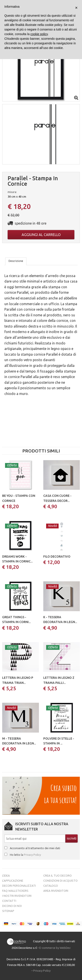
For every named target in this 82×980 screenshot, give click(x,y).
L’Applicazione (13, 881)
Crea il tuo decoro (58, 876)
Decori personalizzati (19, 886)
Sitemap (8, 911)
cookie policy (39, 34)
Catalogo (51, 886)
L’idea (6, 876)
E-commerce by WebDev (55, 948)
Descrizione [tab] (16, 261)
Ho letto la (25, 855)
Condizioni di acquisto (60, 881)
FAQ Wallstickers (15, 891)
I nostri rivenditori (17, 896)
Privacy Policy (32, 855)
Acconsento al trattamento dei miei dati (35, 848)
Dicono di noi (12, 906)
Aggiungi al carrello (41, 235)
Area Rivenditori (56, 891)
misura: (12, 192)
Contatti (9, 901)
